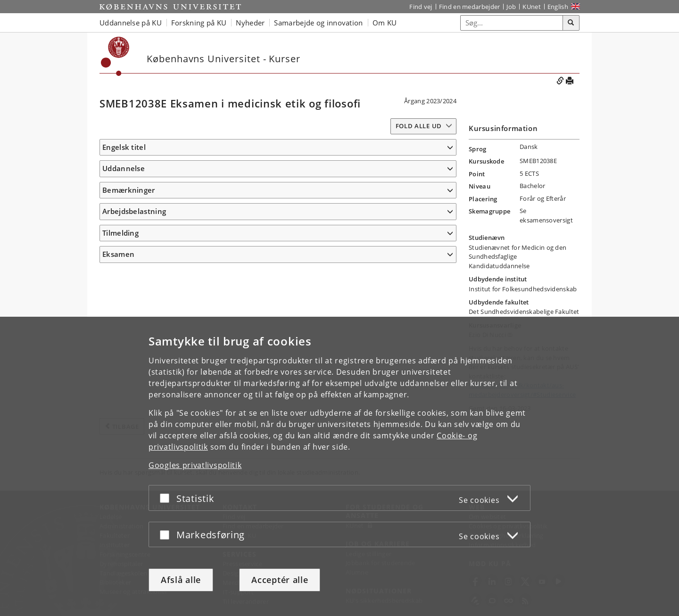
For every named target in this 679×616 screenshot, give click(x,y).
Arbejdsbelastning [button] (134, 239)
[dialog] (339, 466)
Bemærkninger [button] (129, 218)
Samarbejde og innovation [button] (318, 23)
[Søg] (571, 23)
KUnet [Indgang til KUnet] (532, 7)
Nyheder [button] (250, 23)
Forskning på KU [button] (199, 23)
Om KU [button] (385, 23)
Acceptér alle (280, 580)
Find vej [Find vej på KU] (421, 7)
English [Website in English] (558, 7)
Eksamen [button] (118, 282)
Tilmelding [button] (120, 261)
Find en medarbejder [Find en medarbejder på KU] (470, 7)
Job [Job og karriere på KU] (511, 7)
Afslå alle (181, 580)
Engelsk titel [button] (124, 147)
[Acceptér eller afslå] (167, 498)
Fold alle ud (419, 126)
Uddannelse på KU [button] (131, 23)
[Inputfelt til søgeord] (512, 23)
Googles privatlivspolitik (195, 465)
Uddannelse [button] (124, 182)
